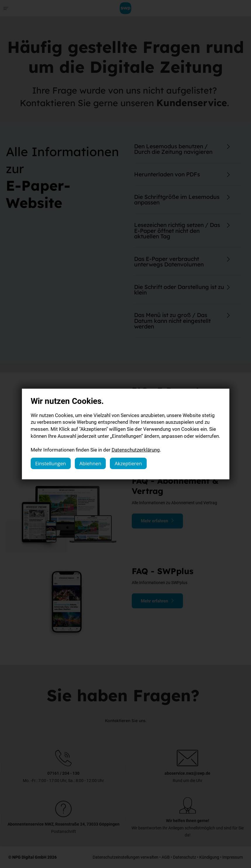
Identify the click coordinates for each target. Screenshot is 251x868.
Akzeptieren (128, 463)
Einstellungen (51, 463)
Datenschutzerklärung (136, 450)
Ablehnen (90, 463)
